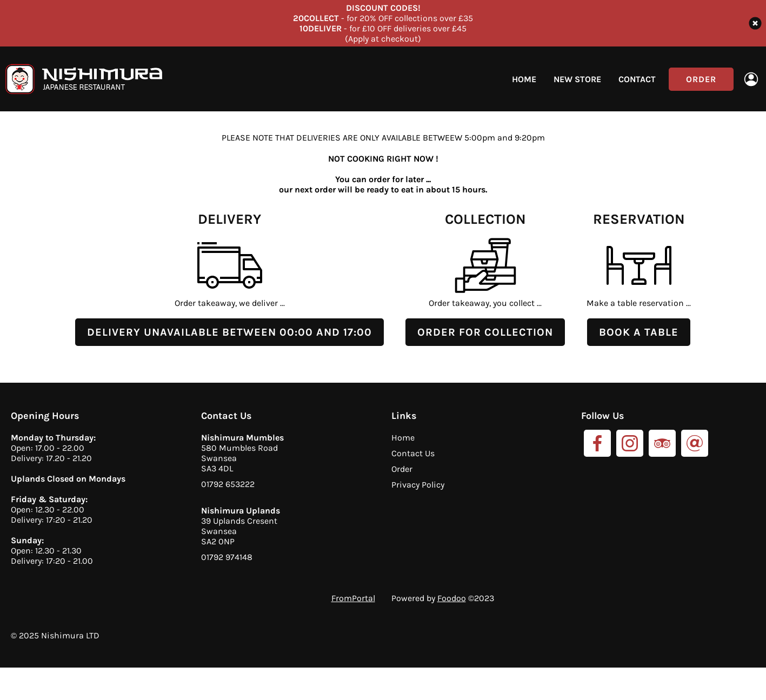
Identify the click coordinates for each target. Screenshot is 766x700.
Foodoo (452, 598)
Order (701, 79)
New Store (577, 79)
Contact (637, 79)
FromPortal (353, 598)
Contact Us (413, 453)
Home (524, 79)
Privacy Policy (418, 485)
